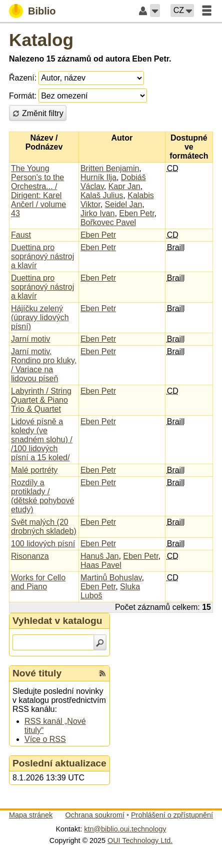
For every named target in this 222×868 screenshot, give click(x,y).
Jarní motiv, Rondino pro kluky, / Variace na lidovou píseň (44, 365)
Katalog (41, 40)
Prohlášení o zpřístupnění (172, 815)
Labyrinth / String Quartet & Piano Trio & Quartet (41, 400)
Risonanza (30, 556)
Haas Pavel (101, 565)
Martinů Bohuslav (111, 578)
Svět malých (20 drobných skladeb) (44, 527)
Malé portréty (34, 470)
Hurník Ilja (98, 177)
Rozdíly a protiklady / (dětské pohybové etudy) (42, 496)
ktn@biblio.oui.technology (125, 829)
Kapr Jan (124, 186)
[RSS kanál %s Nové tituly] (102, 673)
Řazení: (23, 78)
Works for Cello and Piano (38, 582)
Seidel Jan (124, 204)
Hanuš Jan (100, 556)
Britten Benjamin (110, 168)
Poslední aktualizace (59, 763)
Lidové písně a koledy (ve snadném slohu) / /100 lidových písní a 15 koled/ (42, 440)
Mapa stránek (31, 815)
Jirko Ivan (97, 213)
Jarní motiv (30, 339)
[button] (155, 11)
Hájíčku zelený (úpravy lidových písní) (40, 317)
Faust (21, 235)
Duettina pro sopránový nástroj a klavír (42, 256)
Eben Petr (136, 213)
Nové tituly (37, 673)
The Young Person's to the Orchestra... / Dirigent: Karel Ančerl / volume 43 (38, 191)
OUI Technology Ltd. (140, 840)
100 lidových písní (43, 544)
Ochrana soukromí (95, 815)
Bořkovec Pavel (108, 222)
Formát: (23, 96)
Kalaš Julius (102, 195)
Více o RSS (45, 739)
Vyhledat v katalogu (57, 621)
